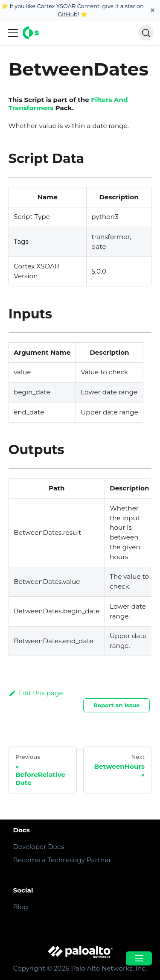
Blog (20, 907)
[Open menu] (139, 958)
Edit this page (36, 693)
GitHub (68, 14)
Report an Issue (117, 705)
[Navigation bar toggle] (13, 33)
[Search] (146, 33)
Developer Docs (38, 847)
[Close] (153, 10)
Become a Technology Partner (62, 860)
